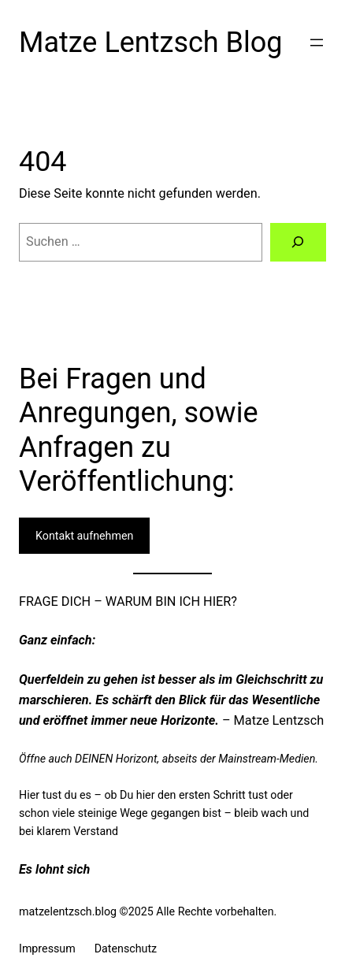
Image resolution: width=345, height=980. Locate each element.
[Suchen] (298, 243)
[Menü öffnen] (317, 43)
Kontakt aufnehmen (84, 536)
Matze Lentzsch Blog (151, 43)
